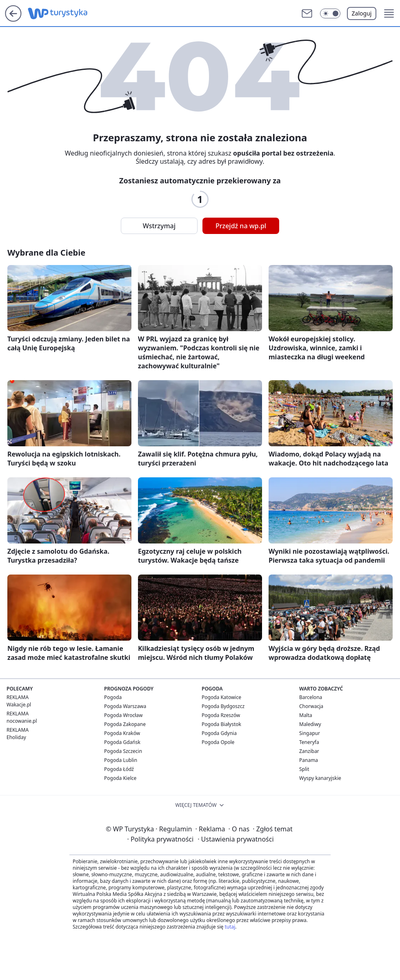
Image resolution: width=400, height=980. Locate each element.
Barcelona (311, 697)
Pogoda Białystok (221, 724)
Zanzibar (309, 751)
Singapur (310, 733)
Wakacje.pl (19, 705)
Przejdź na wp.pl (241, 226)
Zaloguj (362, 13)
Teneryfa (309, 742)
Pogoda (113, 697)
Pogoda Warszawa (125, 706)
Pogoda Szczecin (123, 751)
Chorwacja (311, 706)
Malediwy (310, 724)
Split (304, 769)
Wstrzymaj (159, 226)
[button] (330, 13)
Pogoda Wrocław (123, 715)
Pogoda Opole (218, 742)
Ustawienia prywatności (236, 839)
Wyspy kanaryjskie (320, 778)
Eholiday (16, 737)
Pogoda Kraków (122, 733)
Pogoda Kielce (120, 778)
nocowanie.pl (22, 721)
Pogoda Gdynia (219, 733)
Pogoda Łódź (119, 769)
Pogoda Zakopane (125, 724)
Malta (306, 715)
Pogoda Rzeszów (221, 715)
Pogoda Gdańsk (122, 742)
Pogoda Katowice (221, 697)
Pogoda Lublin (121, 760)
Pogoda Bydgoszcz (223, 706)
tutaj (230, 927)
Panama (309, 760)
